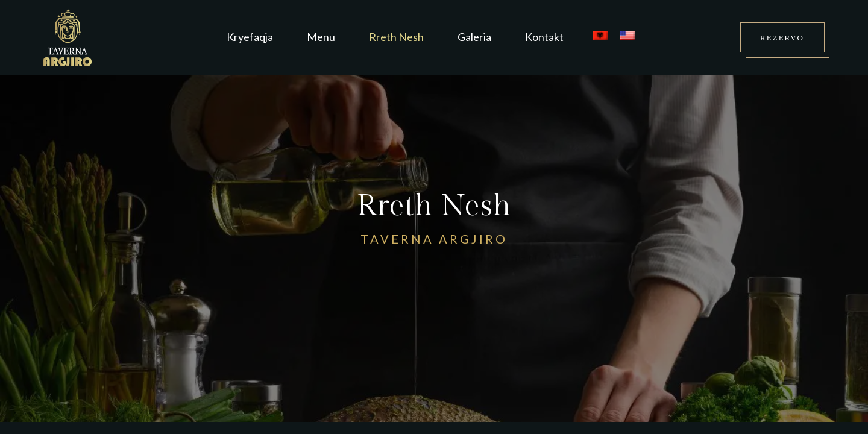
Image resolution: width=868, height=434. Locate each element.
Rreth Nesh (396, 37)
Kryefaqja (250, 37)
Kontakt (544, 37)
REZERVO (782, 38)
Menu (321, 37)
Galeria (474, 37)
